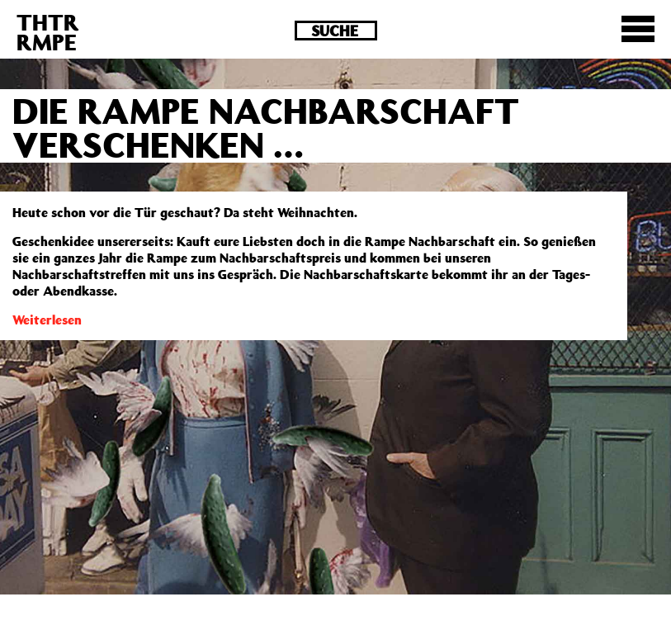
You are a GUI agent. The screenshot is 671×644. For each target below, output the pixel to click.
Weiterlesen (47, 320)
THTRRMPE (48, 32)
